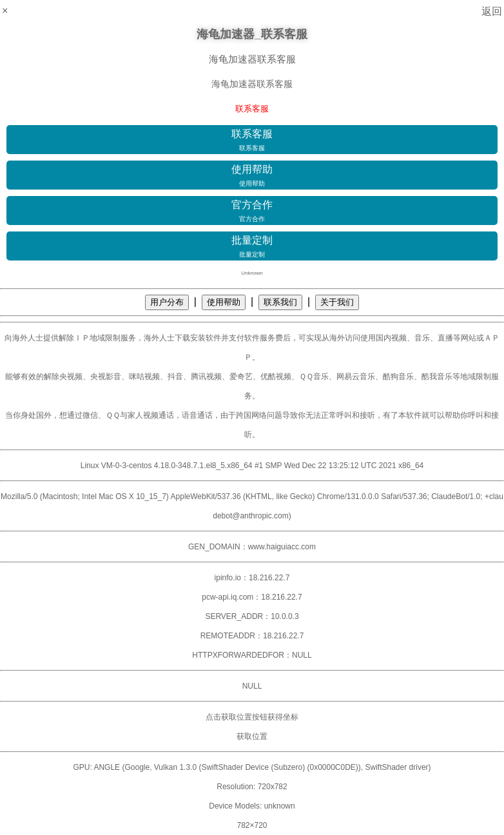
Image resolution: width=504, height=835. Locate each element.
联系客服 (252, 141)
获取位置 (252, 736)
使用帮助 (252, 176)
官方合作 (252, 211)
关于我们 (337, 302)
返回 (492, 11)
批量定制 (252, 247)
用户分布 (167, 302)
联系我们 (280, 302)
